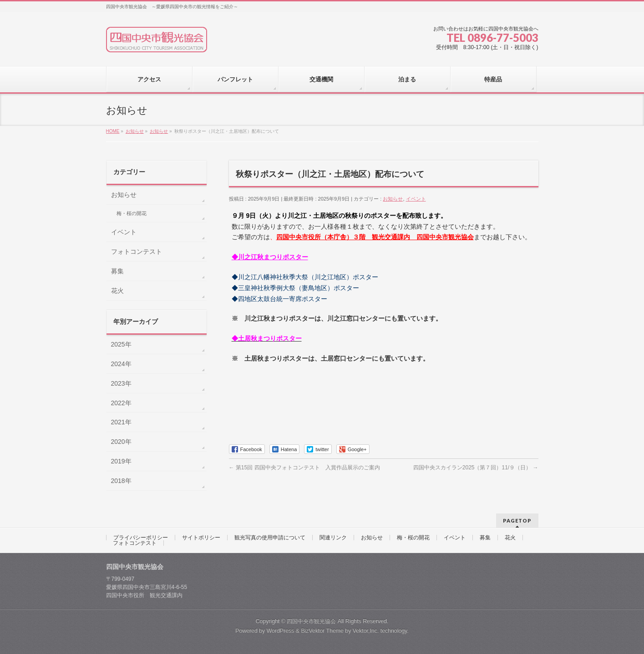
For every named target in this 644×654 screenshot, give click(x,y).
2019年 (121, 461)
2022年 (121, 403)
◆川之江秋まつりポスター (270, 257)
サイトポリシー (201, 538)
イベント (416, 199)
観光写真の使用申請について (270, 538)
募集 (117, 271)
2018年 (121, 481)
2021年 (121, 422)
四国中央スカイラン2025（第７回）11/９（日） (476, 468)
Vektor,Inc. (366, 631)
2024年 (121, 364)
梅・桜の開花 (132, 213)
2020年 (121, 442)
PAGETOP (517, 521)
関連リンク (333, 538)
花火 (117, 291)
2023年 (121, 383)
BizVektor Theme (322, 631)
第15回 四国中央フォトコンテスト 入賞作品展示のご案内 (304, 468)
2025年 (121, 344)
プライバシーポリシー (141, 538)
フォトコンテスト (137, 252)
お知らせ (393, 199)
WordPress (281, 631)
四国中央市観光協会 (311, 621)
